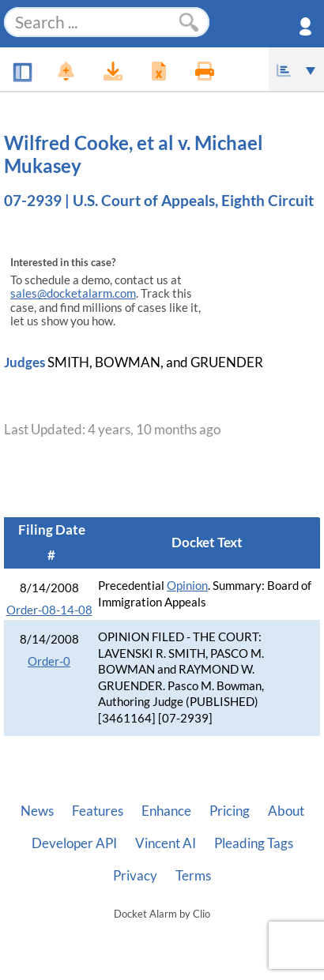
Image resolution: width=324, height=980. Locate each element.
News (37, 811)
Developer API (74, 843)
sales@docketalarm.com (73, 293)
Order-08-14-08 (49, 610)
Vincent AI (166, 843)
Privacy (135, 876)
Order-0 (49, 661)
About (286, 811)
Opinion (187, 586)
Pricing (230, 811)
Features (98, 811)
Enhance (166, 811)
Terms (193, 876)
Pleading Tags (254, 843)
